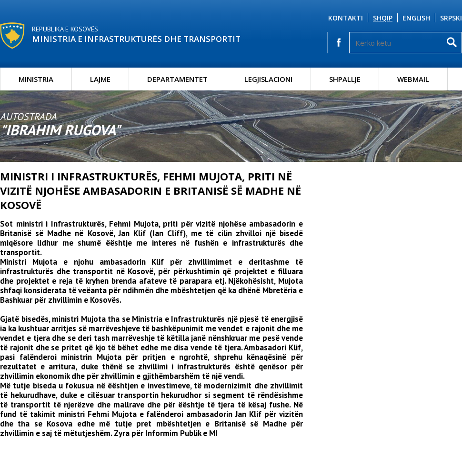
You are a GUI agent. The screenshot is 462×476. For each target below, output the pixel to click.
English (416, 18)
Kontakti (346, 18)
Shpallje (345, 79)
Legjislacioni (268, 79)
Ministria (36, 79)
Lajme (100, 79)
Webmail (413, 79)
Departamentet (177, 79)
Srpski (451, 18)
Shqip (383, 18)
